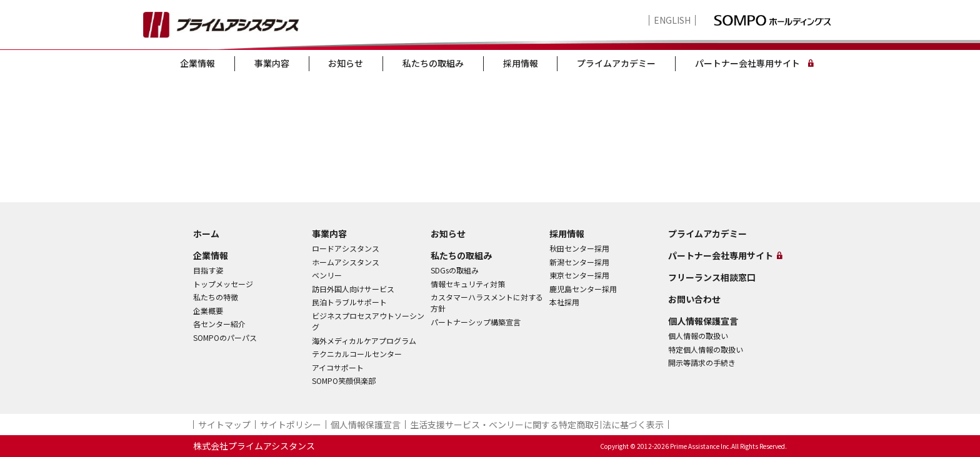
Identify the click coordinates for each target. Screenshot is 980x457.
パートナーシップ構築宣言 (476, 322)
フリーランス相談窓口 (712, 277)
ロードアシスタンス (346, 248)
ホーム (206, 233)
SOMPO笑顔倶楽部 (344, 381)
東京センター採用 (579, 275)
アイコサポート (338, 367)
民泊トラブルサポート (349, 302)
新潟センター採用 (579, 262)
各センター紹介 (219, 324)
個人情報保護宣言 (703, 321)
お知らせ (346, 63)
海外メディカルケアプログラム (364, 341)
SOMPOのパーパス (225, 337)
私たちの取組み (433, 63)
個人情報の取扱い (698, 336)
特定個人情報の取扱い (706, 349)
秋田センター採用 (579, 248)
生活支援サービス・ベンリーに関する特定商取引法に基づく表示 (537, 425)
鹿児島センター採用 (583, 289)
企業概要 (208, 311)
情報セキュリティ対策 (468, 284)
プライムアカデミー (616, 63)
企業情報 (197, 63)
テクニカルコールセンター (357, 354)
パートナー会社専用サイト (747, 63)
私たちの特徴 (216, 297)
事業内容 (272, 63)
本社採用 (564, 302)
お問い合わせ (694, 299)
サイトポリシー (291, 425)
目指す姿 (208, 270)
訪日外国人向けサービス (353, 289)
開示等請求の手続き (702, 362)
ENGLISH (672, 20)
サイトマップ (224, 425)
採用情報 (521, 63)
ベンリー (327, 275)
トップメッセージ (223, 284)
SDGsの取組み (455, 270)
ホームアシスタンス (346, 262)
